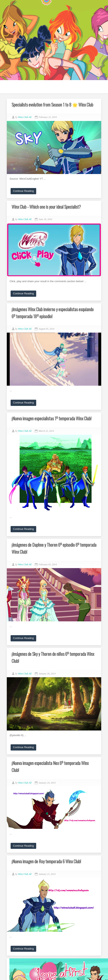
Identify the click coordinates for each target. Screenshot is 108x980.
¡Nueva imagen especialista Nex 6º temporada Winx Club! (50, 766)
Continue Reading (23, 191)
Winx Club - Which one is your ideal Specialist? (46, 207)
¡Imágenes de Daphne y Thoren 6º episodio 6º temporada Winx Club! (54, 548)
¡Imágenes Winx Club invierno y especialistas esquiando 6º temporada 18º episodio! (53, 313)
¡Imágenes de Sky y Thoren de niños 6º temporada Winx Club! (53, 657)
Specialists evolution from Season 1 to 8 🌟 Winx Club (52, 105)
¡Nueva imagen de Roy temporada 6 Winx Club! (46, 861)
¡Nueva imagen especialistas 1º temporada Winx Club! (51, 418)
